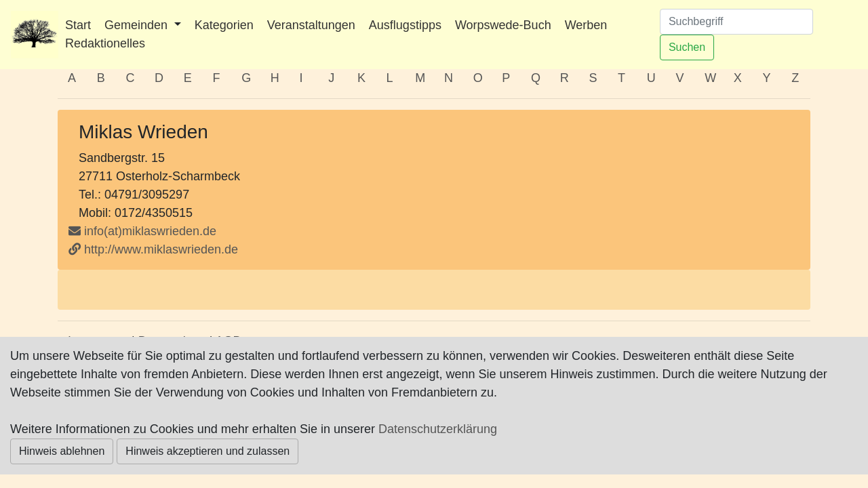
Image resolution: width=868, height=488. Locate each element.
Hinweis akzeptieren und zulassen (208, 451)
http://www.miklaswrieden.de (153, 249)
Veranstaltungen (311, 25)
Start (78, 25)
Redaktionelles (105, 43)
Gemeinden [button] (138, 25)
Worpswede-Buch (503, 25)
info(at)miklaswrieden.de (142, 231)
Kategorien (224, 25)
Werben (586, 25)
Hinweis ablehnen (62, 451)
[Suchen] (736, 22)
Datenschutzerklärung (438, 429)
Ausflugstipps (405, 25)
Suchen (687, 47)
